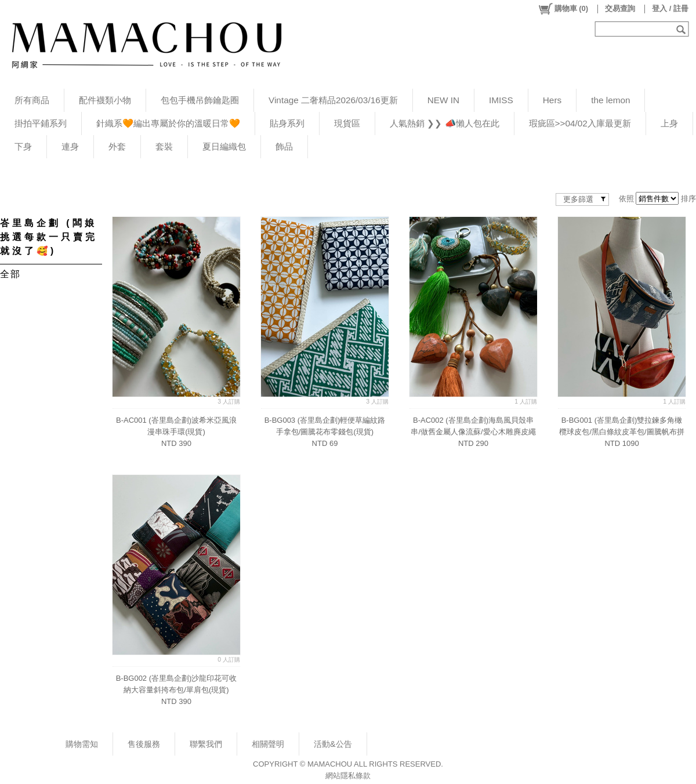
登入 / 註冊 (670, 8)
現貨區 (347, 123)
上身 (669, 123)
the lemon (610, 100)
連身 (70, 146)
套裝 (164, 146)
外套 (117, 146)
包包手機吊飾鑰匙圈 (200, 100)
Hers (552, 100)
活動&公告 (333, 744)
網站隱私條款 (348, 776)
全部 (10, 274)
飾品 (284, 146)
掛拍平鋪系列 (41, 123)
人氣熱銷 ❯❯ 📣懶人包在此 (445, 123)
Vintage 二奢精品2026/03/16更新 (333, 100)
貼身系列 (287, 123)
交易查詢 (620, 8)
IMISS (501, 100)
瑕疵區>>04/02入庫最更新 (580, 123)
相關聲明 (268, 744)
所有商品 (32, 100)
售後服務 (144, 744)
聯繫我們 (206, 744)
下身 (23, 146)
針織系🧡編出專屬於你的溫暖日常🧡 (168, 123)
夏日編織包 (224, 146)
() (563, 9)
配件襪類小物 (105, 100)
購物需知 (82, 744)
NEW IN (443, 100)
